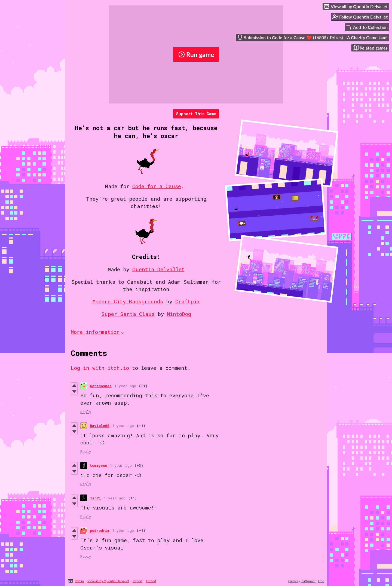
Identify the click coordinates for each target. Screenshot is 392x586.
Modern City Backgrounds (128, 301)
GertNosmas (101, 386)
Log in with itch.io (100, 368)
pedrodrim (100, 530)
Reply (86, 412)
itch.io (79, 581)
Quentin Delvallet (158, 269)
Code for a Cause (157, 186)
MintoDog (179, 314)
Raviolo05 (100, 426)
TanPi (95, 498)
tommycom (99, 465)
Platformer (308, 581)
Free (321, 581)
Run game (196, 54)
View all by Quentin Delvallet (108, 581)
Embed (151, 581)
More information (98, 332)
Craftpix (188, 301)
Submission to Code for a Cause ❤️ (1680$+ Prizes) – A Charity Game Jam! (312, 37)
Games (293, 581)
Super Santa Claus (128, 314)
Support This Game (196, 114)
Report (137, 581)
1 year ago (125, 386)
